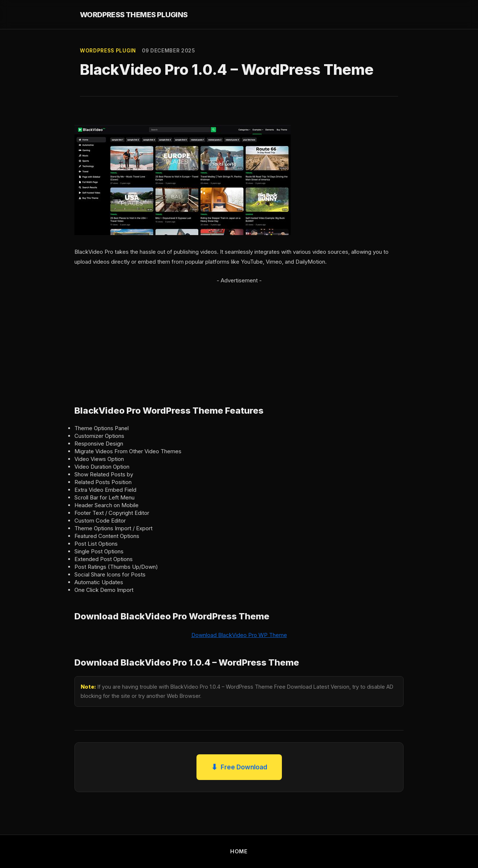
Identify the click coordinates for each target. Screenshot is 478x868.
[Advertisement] (239, 337)
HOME (239, 851)
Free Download (239, 767)
